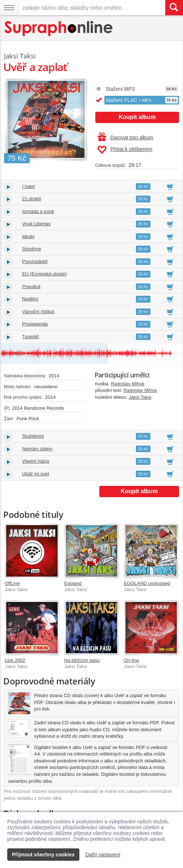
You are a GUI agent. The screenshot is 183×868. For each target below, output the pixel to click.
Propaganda (35, 324)
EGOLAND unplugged (147, 583)
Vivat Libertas (36, 224)
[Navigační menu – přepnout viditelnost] (9, 8)
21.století (32, 199)
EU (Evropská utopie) (45, 274)
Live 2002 (15, 660)
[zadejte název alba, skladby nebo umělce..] (92, 8)
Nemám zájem (37, 449)
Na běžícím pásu (82, 660)
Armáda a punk (38, 211)
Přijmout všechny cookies (43, 855)
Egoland (73, 583)
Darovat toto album (126, 138)
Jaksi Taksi (140, 397)
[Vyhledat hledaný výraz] (174, 8)
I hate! (29, 186)
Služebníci (33, 436)
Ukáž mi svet (36, 474)
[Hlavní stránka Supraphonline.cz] (59, 28)
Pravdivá (31, 286)
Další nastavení (103, 855)
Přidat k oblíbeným (125, 150)
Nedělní (30, 299)
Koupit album (137, 117)
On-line (132, 660)
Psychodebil (35, 261)
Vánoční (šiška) (38, 312)
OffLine (12, 583)
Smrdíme (32, 249)
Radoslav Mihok (128, 384)
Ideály (28, 236)
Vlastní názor (36, 461)
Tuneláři (30, 337)
